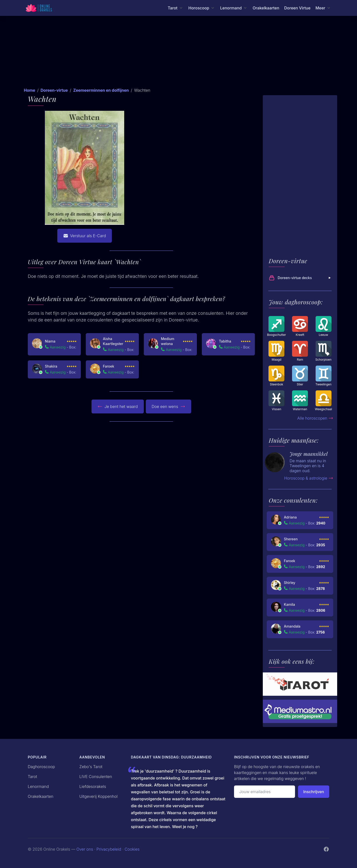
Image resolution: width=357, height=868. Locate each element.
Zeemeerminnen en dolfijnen (101, 90)
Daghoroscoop (41, 767)
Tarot (32, 777)
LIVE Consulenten (96, 777)
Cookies (132, 849)
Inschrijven (314, 792)
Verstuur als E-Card (85, 236)
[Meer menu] (323, 8)
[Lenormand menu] (234, 8)
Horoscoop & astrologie (309, 478)
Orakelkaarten (266, 8)
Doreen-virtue (54, 90)
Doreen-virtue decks (300, 278)
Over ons (85, 849)
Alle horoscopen (315, 418)
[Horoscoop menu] (202, 8)
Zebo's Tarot (91, 767)
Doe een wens (168, 406)
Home (30, 90)
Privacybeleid (109, 849)
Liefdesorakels (93, 786)
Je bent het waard (118, 406)
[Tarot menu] (175, 8)
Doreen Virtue (297, 8)
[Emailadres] (265, 792)
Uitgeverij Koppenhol (98, 796)
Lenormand (38, 786)
